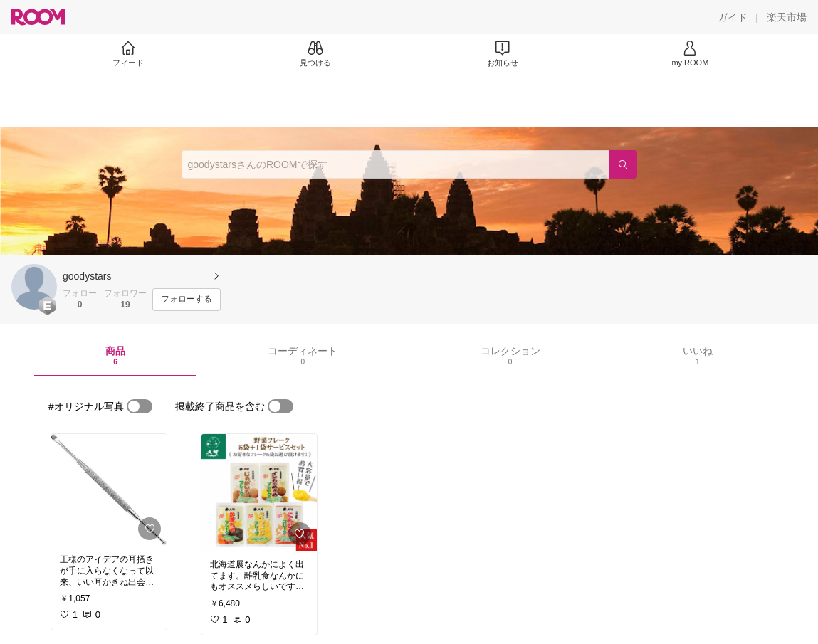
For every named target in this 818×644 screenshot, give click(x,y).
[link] (109, 490)
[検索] (623, 164)
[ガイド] (733, 17)
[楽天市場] (787, 17)
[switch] (140, 406)
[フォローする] (187, 300)
